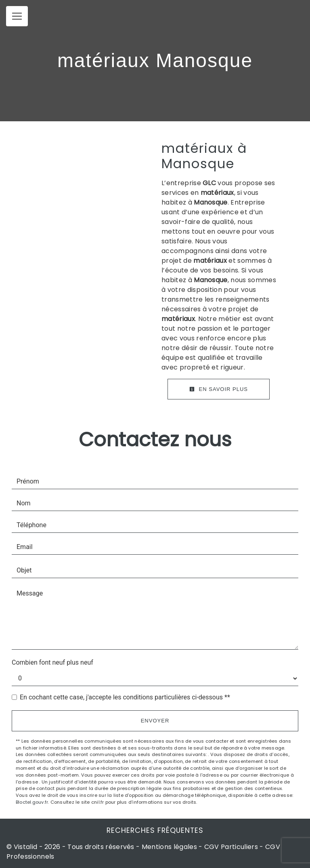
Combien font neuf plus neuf (52, 662)
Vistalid (26, 847)
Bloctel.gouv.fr (32, 802)
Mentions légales (169, 847)
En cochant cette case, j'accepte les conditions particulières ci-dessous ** (125, 697)
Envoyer (155, 721)
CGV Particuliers (231, 847)
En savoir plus (219, 389)
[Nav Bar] (17, 16)
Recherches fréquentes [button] (155, 830)
